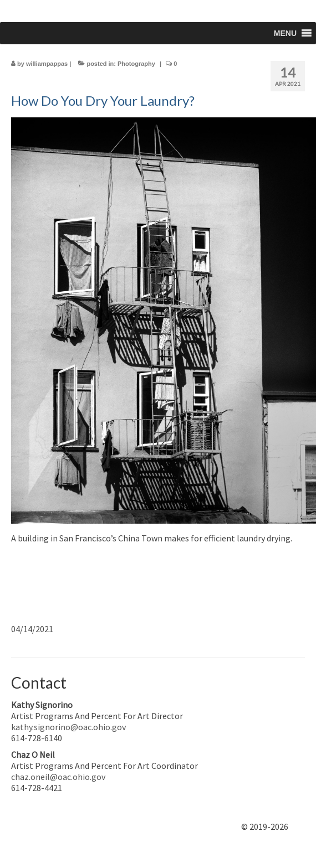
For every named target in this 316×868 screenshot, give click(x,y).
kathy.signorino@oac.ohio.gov (68, 727)
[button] (285, 33)
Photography (136, 64)
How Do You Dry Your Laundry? (103, 100)
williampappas (47, 64)
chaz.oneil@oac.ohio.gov (58, 777)
